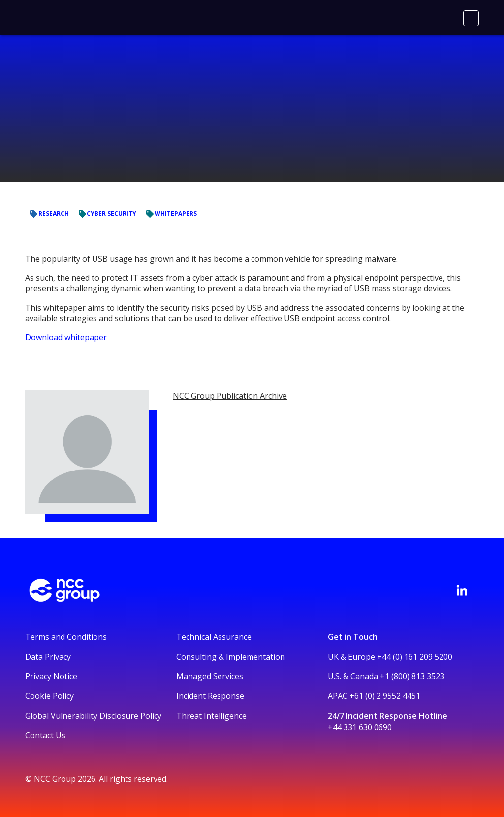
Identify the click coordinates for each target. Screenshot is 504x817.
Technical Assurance (214, 637)
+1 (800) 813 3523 (412, 676)
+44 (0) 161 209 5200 (415, 657)
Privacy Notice (51, 676)
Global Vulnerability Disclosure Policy (93, 716)
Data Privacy (48, 657)
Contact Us (45, 735)
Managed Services (210, 676)
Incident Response (210, 696)
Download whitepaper (66, 337)
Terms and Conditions (66, 637)
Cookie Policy (49, 696)
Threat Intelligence (211, 716)
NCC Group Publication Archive (230, 396)
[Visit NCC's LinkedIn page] (462, 590)
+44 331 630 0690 (360, 727)
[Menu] (471, 18)
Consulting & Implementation (231, 657)
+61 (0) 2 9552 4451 (385, 696)
